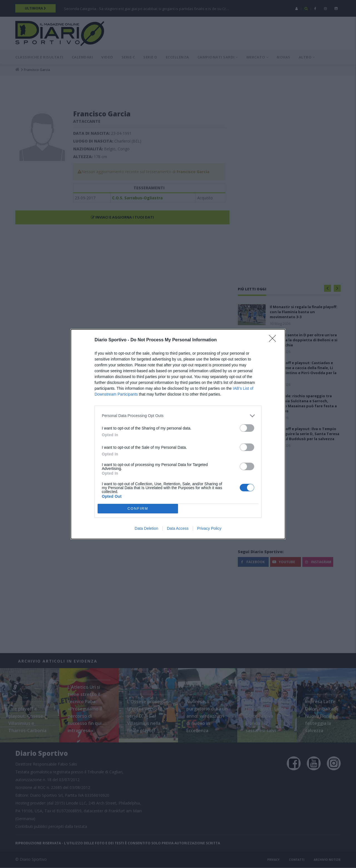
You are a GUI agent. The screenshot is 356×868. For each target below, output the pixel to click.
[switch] (247, 428)
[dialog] (178, 434)
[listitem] (178, 416)
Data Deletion (146, 528)
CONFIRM (138, 508)
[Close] (274, 340)
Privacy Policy (209, 528)
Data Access (178, 528)
